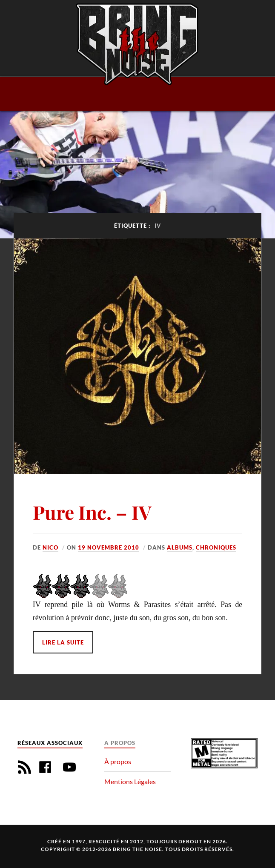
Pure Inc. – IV (92, 512)
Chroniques (216, 547)
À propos (118, 761)
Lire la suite (63, 642)
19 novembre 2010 (109, 547)
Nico (50, 547)
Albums (180, 547)
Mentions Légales (130, 781)
